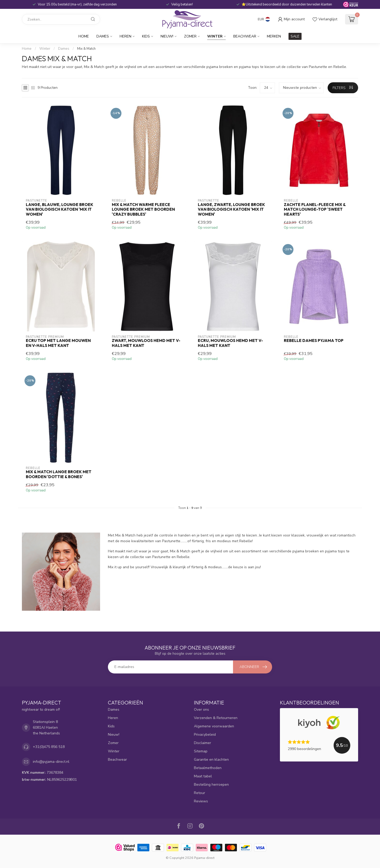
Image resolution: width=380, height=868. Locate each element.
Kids (146, 36)
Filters (343, 88)
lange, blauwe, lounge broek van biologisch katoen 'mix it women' (60, 210)
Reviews (201, 801)
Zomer (190, 36)
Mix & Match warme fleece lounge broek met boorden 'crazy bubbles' (143, 210)
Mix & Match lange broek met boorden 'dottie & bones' (59, 474)
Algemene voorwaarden (214, 726)
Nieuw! (167, 36)
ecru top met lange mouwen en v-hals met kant (58, 343)
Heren (125, 36)
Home (84, 36)
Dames (103, 36)
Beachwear (245, 36)
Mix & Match (86, 49)
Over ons (201, 710)
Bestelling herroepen (211, 785)
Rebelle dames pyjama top (314, 341)
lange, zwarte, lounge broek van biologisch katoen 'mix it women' (231, 210)
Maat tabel (203, 776)
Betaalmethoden (208, 768)
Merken (274, 36)
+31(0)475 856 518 (49, 747)
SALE (295, 36)
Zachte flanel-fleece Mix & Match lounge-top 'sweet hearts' (315, 210)
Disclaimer (203, 743)
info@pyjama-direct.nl (51, 762)
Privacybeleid (205, 735)
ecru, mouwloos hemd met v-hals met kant (230, 343)
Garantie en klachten (211, 760)
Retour (200, 793)
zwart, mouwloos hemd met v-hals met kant (146, 343)
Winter (215, 36)
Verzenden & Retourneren (216, 718)
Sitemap (201, 751)
